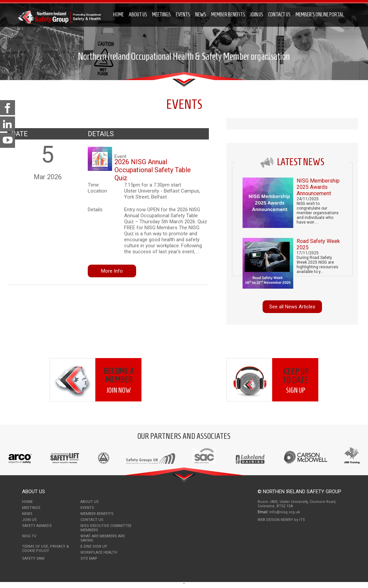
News (201, 15)
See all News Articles (292, 307)
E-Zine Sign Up (94, 546)
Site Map (89, 558)
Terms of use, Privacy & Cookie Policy (46, 549)
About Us (138, 15)
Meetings (161, 15)
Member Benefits (228, 15)
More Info (112, 271)
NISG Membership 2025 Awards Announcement (318, 187)
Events (183, 15)
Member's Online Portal (320, 15)
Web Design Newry (276, 520)
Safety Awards (37, 526)
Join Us (257, 15)
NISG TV (29, 536)
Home (118, 15)
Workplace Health (99, 552)
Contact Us (279, 15)
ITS (302, 520)
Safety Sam (33, 558)
